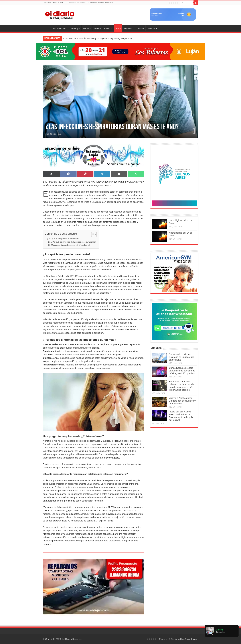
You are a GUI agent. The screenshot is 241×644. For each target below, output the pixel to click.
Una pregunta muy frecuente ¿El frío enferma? (71, 245)
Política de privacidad (77, 3)
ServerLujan (191, 639)
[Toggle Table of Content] (92, 234)
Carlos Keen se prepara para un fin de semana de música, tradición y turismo (183, 371)
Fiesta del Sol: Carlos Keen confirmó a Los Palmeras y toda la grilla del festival (181, 416)
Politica (98, 28)
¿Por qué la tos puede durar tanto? (63, 239)
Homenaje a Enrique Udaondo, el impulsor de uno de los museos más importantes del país (181, 386)
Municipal (76, 28)
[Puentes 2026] (174, 176)
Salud (118, 28)
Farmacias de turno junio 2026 (101, 3)
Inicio (47, 28)
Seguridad (129, 28)
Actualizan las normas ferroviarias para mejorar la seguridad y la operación (98, 38)
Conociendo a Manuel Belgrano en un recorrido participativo (182, 357)
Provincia (108, 28)
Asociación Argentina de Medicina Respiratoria (67, 279)
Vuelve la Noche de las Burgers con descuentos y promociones (182, 401)
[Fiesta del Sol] (120, 51)
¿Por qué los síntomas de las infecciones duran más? (74, 242)
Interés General (60, 28)
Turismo (140, 28)
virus (58, 215)
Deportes (151, 28)
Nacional (87, 28)
